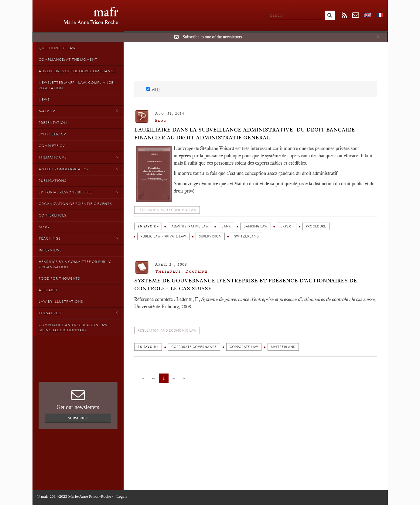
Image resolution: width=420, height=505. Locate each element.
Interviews (50, 250)
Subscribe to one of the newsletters (212, 37)
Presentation (53, 123)
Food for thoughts (59, 278)
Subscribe (78, 418)
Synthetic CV (52, 134)
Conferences (52, 215)
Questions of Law (57, 48)
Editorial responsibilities (78, 192)
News (44, 100)
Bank (226, 226)
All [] (153, 89)
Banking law (256, 226)
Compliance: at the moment (68, 60)
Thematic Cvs (78, 157)
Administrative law (190, 226)
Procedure (316, 226)
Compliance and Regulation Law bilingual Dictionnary (73, 328)
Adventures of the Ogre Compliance (77, 71)
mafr (106, 12)
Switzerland (246, 236)
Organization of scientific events (75, 204)
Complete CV (52, 146)
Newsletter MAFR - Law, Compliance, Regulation (77, 85)
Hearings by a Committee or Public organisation (75, 264)
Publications (52, 181)
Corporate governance (194, 347)
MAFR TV (78, 111)
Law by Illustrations (61, 302)
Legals (122, 496)
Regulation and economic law (167, 210)
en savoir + (148, 226)
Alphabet (48, 290)
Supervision (210, 236)
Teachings (78, 238)
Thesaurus (78, 313)
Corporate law (244, 347)
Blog (44, 227)
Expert (287, 226)
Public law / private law (163, 236)
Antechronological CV (78, 169)
